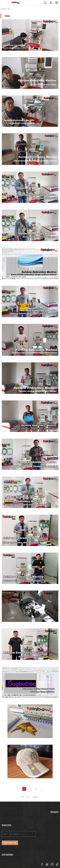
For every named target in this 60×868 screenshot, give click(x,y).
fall (9, 9)
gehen (36, 797)
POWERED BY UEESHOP (11, 864)
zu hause (3, 9)
